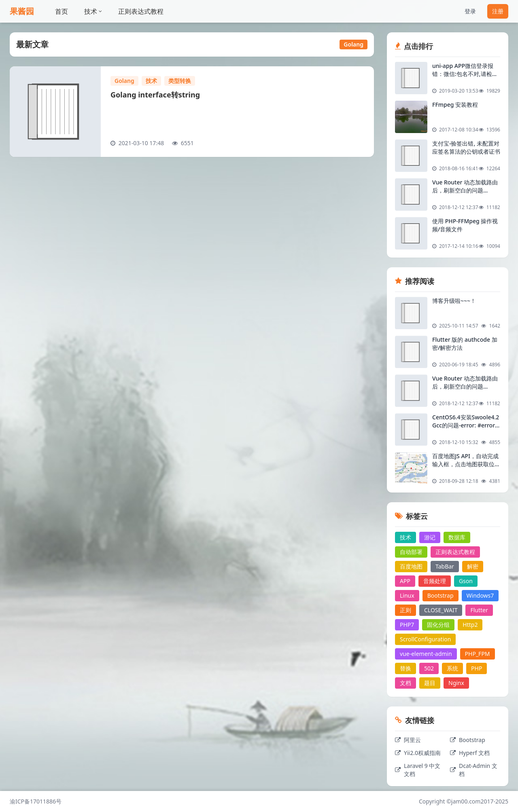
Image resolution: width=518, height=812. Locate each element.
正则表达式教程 (141, 11)
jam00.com (466, 801)
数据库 (457, 537)
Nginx (456, 683)
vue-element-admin (426, 654)
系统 (452, 668)
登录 (470, 11)
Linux (407, 595)
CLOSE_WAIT (441, 610)
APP (405, 581)
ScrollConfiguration (425, 639)
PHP (477, 668)
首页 (62, 11)
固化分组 (438, 625)
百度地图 (411, 566)
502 (429, 668)
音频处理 (435, 581)
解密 (473, 566)
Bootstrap (441, 595)
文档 (405, 683)
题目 (430, 683)
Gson (466, 581)
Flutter (479, 610)
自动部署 (411, 552)
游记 (430, 537)
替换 (405, 668)
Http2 (470, 625)
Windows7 (480, 595)
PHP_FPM (478, 654)
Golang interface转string (155, 95)
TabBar (445, 566)
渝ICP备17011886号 (36, 801)
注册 (498, 11)
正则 (405, 610)
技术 (93, 11)
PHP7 (407, 625)
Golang (124, 81)
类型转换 (180, 81)
